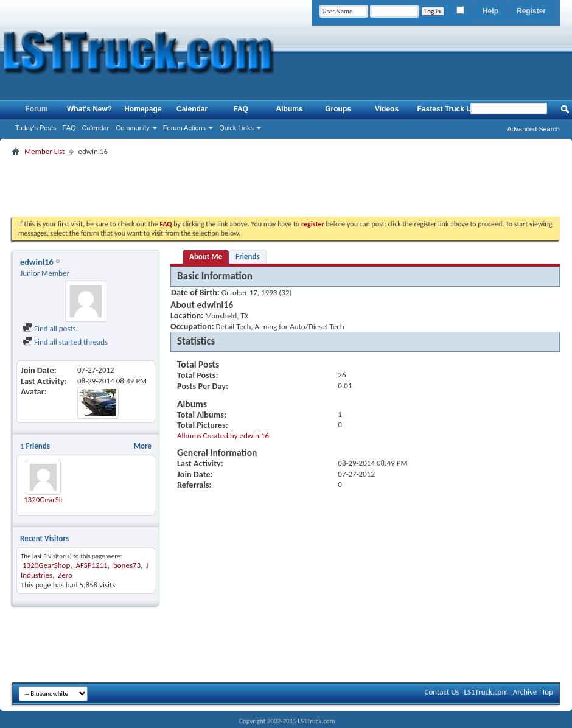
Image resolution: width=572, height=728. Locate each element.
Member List (44, 151)
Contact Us (441, 692)
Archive (525, 692)
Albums (290, 109)
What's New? (89, 109)
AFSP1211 (91, 565)
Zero (65, 575)
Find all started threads (65, 342)
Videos (387, 109)
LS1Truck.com (486, 692)
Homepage (143, 109)
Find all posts (49, 328)
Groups (338, 109)
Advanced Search (533, 129)
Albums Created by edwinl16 (223, 436)
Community (133, 128)
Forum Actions (184, 128)
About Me (206, 257)
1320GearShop (47, 499)
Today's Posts (36, 128)
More (143, 446)
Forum (36, 109)
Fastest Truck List (448, 109)
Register (531, 11)
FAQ (69, 128)
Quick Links (236, 128)
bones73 (127, 565)
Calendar (96, 128)
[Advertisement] (286, 186)
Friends (247, 257)
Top (547, 692)
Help (490, 11)
